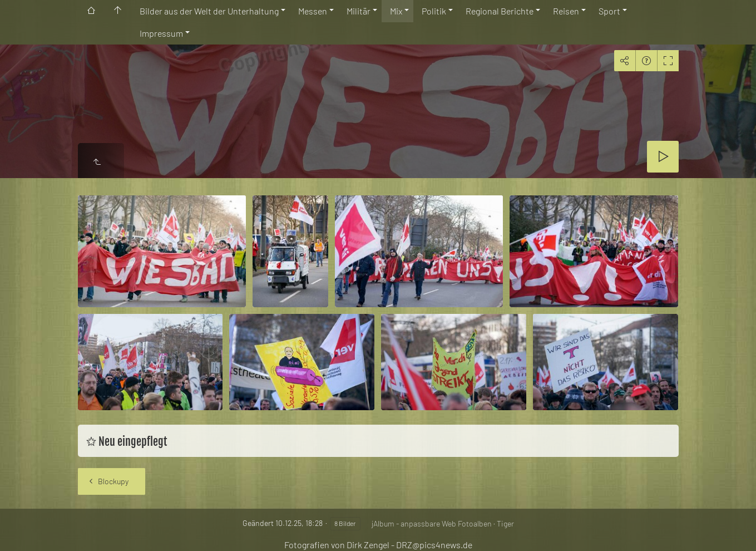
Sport (609, 11)
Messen (313, 11)
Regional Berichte (500, 11)
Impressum (161, 33)
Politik (434, 11)
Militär (359, 11)
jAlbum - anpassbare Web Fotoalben (432, 523)
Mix (396, 11)
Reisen (566, 11)
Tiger (505, 523)
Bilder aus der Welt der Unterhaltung (209, 11)
